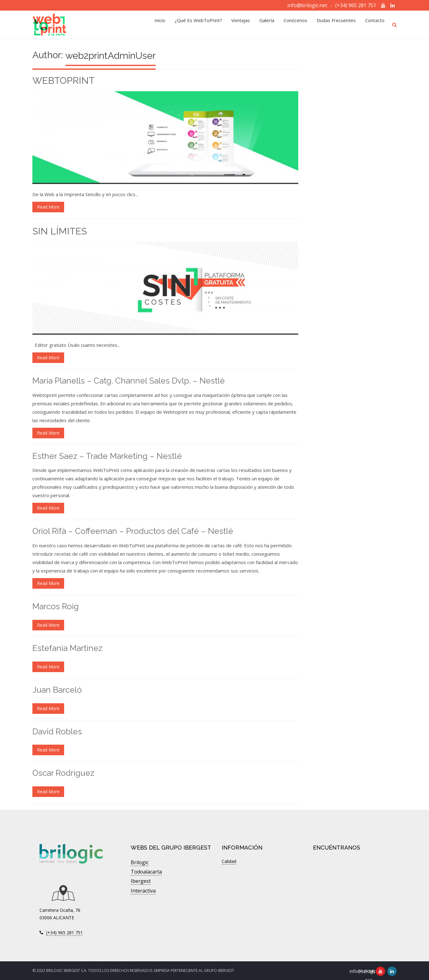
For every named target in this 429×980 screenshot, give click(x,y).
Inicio (160, 25)
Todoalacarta (146, 872)
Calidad (229, 861)
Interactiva (143, 891)
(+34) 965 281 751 (356, 5)
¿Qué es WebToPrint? (198, 25)
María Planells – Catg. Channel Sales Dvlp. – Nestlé (129, 381)
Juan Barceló (57, 690)
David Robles (57, 732)
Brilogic (140, 862)
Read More (48, 207)
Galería (267, 25)
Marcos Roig (56, 606)
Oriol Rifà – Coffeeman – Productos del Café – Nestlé (133, 531)
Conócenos (295, 25)
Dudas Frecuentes (336, 25)
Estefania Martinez (67, 648)
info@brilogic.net (307, 5)
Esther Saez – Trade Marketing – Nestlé (107, 456)
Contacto (375, 25)
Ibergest (141, 881)
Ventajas (241, 25)
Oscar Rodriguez (63, 773)
